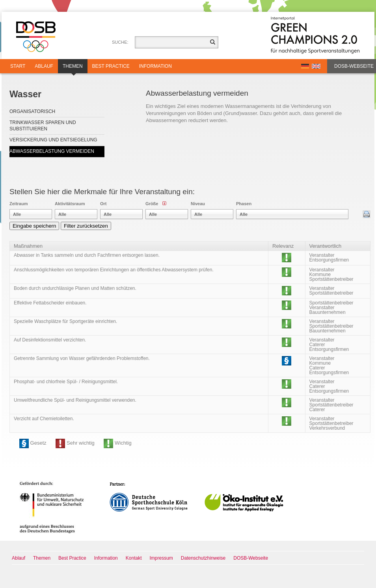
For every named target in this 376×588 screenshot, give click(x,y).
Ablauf (44, 66)
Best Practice (111, 66)
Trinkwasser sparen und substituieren (43, 126)
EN (316, 66)
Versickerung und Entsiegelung (53, 140)
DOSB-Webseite (354, 66)
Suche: (120, 42)
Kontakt (134, 558)
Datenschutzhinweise (203, 558)
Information (155, 66)
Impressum (161, 558)
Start (18, 66)
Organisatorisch (32, 111)
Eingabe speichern (34, 226)
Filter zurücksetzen (86, 226)
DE (305, 66)
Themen (73, 68)
